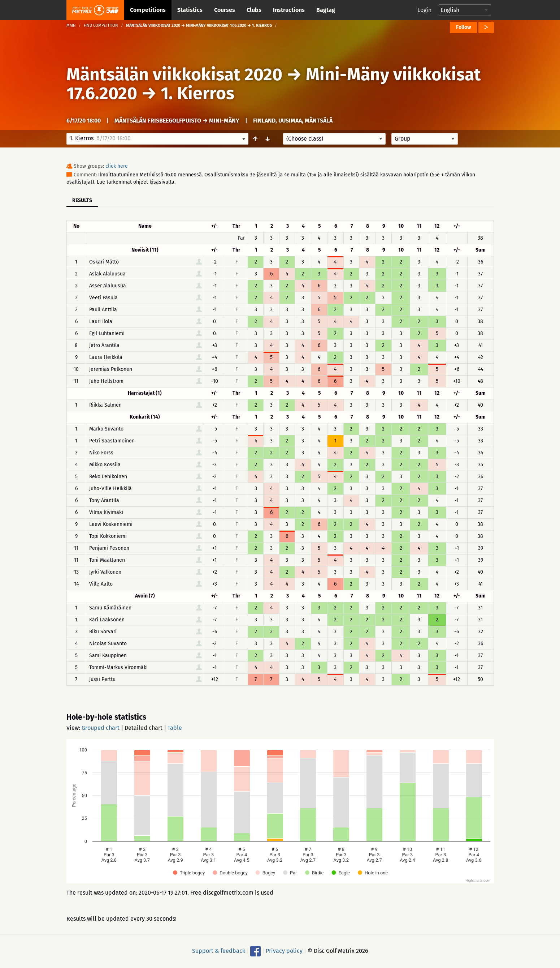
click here (117, 166)
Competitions (148, 10)
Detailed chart (144, 728)
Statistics (190, 10)
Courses (225, 10)
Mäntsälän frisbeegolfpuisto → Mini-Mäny (177, 121)
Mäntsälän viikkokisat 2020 (174, 74)
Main (71, 25)
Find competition (101, 25)
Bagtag (326, 10)
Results (82, 200)
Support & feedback (219, 951)
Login (424, 10)
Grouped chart (101, 728)
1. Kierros (197, 93)
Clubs (254, 10)
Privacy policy (284, 951)
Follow (463, 27)
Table (175, 728)
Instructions (289, 10)
